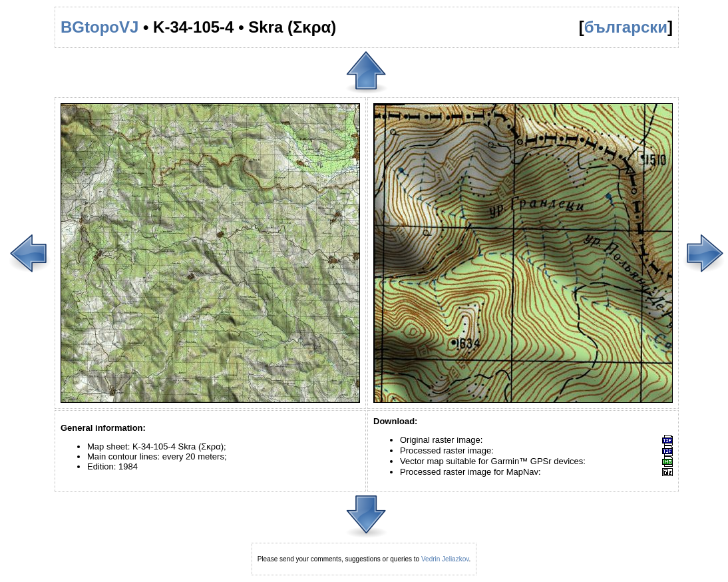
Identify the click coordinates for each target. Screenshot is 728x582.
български (626, 27)
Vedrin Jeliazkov (445, 559)
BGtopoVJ (99, 27)
